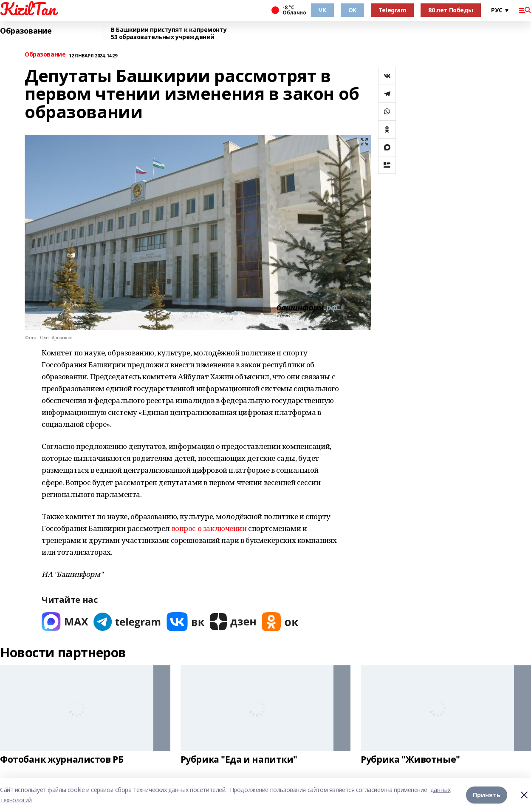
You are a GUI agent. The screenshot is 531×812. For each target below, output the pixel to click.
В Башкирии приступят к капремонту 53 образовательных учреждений (169, 33)
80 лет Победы (451, 10)
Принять (487, 795)
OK (352, 10)
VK (322, 10)
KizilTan (28, 9)
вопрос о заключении (209, 528)
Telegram (393, 10)
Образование (26, 31)
